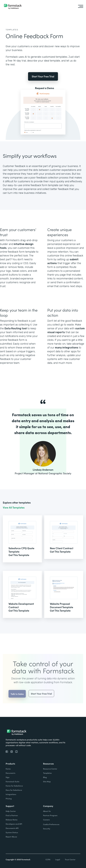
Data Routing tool (16, 328)
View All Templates (14, 507)
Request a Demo (44, 88)
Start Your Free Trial (43, 76)
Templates (12, 30)
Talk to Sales (17, 698)
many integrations (67, 348)
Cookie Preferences (51, 824)
